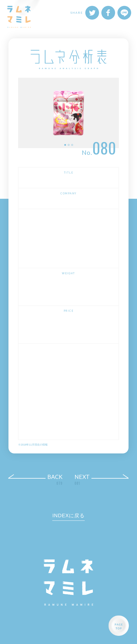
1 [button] (65, 145)
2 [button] (69, 145)
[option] (68, 113)
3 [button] (72, 145)
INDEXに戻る (68, 515)
